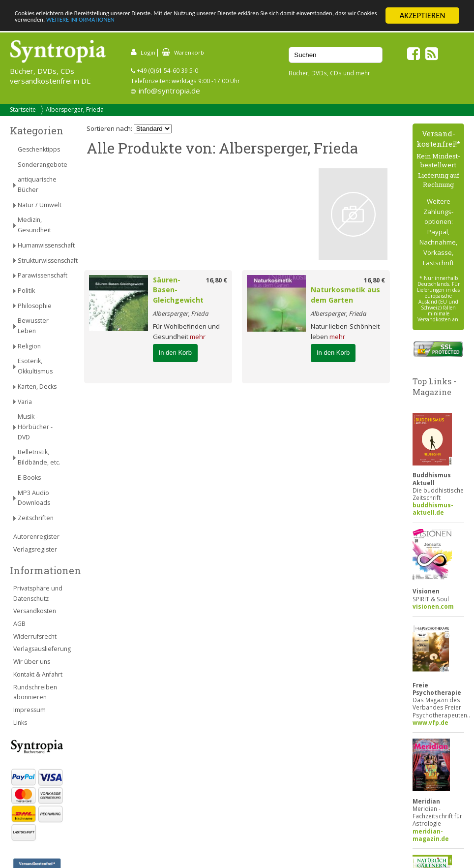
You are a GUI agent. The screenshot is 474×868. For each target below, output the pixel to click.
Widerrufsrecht (35, 636)
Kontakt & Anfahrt (38, 674)
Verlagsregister (35, 549)
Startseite (23, 109)
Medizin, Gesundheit (34, 225)
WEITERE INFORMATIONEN (235, 24)
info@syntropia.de (169, 91)
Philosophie (35, 306)
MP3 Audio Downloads (34, 498)
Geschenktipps (39, 149)
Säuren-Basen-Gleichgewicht (178, 290)
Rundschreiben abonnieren (35, 692)
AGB (19, 624)
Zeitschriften (36, 518)
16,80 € (217, 280)
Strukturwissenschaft (41, 261)
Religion (29, 346)
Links (20, 723)
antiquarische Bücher (37, 185)
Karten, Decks (37, 387)
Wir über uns (32, 662)
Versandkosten (35, 611)
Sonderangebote (41, 165)
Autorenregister (36, 537)
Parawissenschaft (41, 275)
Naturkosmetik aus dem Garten (345, 295)
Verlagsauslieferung (39, 649)
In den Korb (175, 353)
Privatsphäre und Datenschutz (38, 593)
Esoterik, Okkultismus (35, 366)
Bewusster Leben (33, 326)
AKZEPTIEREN (422, 15)
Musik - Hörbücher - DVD (35, 427)
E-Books (29, 478)
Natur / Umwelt (40, 205)
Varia (25, 402)
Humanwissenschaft (41, 245)
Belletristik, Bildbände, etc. (39, 457)
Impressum (30, 710)
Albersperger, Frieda (75, 109)
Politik (26, 291)
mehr (198, 337)
